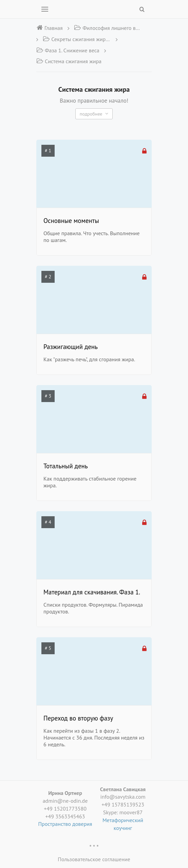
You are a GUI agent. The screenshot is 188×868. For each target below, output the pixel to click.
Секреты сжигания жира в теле (77, 39)
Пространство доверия (65, 824)
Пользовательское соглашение (94, 859)
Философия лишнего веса (108, 28)
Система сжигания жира (69, 61)
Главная (50, 28)
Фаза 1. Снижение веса (68, 50)
